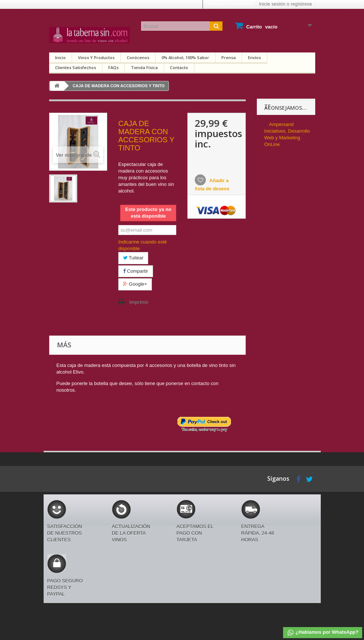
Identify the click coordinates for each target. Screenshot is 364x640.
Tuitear (133, 258)
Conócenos (138, 57)
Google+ (135, 284)
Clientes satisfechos (76, 67)
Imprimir (139, 302)
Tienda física (144, 67)
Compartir (136, 271)
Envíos (254, 57)
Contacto (179, 67)
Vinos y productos (96, 57)
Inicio (60, 57)
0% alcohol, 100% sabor (185, 57)
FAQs (113, 67)
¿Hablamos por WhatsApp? (323, 633)
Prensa (229, 57)
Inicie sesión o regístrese (286, 4)
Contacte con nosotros (229, 4)
